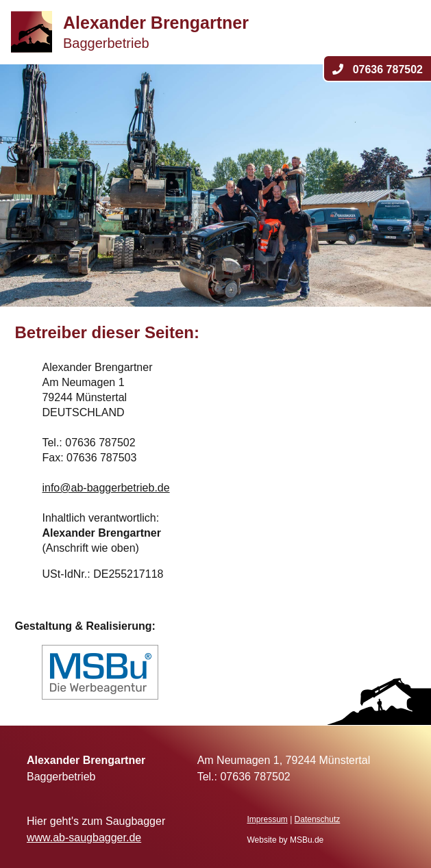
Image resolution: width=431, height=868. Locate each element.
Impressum (267, 819)
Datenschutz (318, 819)
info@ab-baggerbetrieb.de (106, 488)
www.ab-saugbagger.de (84, 838)
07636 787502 (378, 69)
